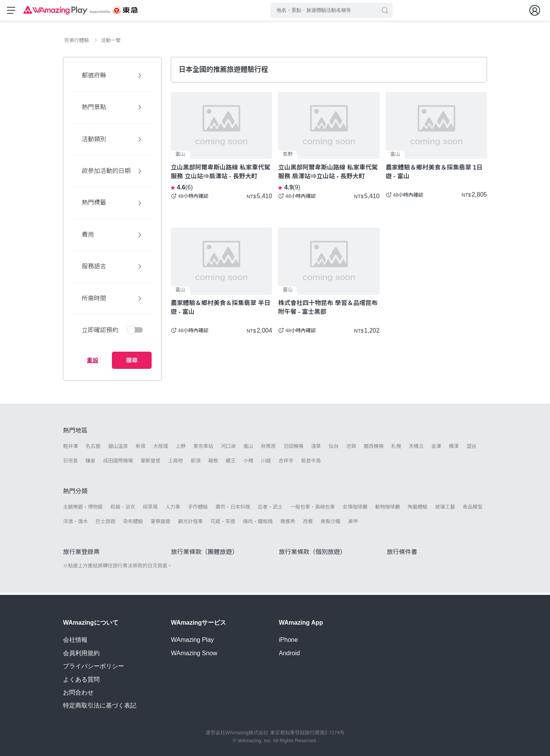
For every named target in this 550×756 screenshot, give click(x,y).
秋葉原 (268, 448)
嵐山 (248, 448)
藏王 (231, 463)
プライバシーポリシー (94, 666)
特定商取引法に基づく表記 (100, 705)
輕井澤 (70, 448)
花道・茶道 (223, 524)
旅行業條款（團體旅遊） (205, 554)
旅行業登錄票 (81, 554)
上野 (181, 448)
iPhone (288, 640)
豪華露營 (160, 524)
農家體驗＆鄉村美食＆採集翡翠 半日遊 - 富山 (220, 310)
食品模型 (472, 509)
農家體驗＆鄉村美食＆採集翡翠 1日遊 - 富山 (434, 174)
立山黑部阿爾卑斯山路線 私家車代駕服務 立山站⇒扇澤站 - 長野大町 (220, 174)
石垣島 (70, 463)
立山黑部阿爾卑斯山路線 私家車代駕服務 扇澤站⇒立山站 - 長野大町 (328, 174)
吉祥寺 (286, 463)
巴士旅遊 (105, 524)
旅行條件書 (402, 554)
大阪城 (161, 448)
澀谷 (471, 448)
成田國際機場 (118, 463)
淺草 (316, 448)
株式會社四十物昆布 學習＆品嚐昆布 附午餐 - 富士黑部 (328, 310)
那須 (196, 463)
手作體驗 (198, 509)
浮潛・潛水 (75, 524)
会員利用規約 (81, 653)
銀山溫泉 (118, 448)
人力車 (173, 509)
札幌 (396, 448)
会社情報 (75, 640)
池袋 (351, 448)
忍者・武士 (270, 509)
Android (289, 653)
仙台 (333, 448)
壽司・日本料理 (233, 509)
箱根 (213, 463)
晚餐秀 (288, 524)
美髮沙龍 (330, 524)
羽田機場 (293, 448)
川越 (266, 463)
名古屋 (93, 448)
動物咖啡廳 (387, 509)
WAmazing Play (192, 640)
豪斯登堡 (150, 463)
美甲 (353, 524)
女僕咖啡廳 (355, 509)
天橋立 (416, 448)
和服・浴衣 (123, 509)
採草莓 (150, 509)
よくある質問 (81, 679)
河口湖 (228, 448)
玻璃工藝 (445, 509)
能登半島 (311, 463)
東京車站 (203, 448)
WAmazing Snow (194, 653)
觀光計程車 (190, 524)
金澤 (436, 448)
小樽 (248, 463)
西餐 (308, 524)
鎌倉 (91, 463)
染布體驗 (133, 524)
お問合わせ (78, 692)
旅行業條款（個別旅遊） (312, 554)
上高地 (176, 463)
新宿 (141, 448)
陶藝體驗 (417, 509)
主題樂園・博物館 (83, 509)
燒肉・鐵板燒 (258, 524)
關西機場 (374, 448)
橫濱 (454, 448)
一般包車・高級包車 (313, 509)
